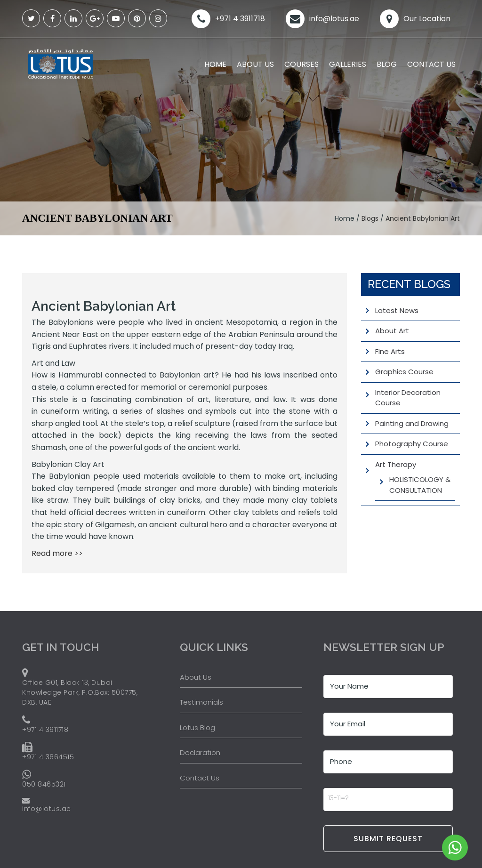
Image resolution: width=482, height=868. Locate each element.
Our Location (427, 19)
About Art (392, 331)
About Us (255, 64)
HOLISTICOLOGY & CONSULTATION (420, 485)
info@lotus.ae (334, 19)
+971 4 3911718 (240, 19)
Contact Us (431, 64)
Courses (301, 64)
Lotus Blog (197, 727)
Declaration (200, 752)
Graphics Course (404, 372)
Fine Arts (390, 351)
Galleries (348, 64)
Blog (387, 64)
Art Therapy (396, 464)
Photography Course (412, 444)
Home (215, 64)
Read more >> (57, 553)
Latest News (397, 310)
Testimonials (201, 702)
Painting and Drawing (412, 423)
